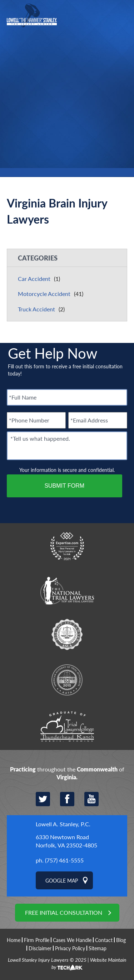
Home (14, 940)
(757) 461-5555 (64, 860)
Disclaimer (40, 948)
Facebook (67, 799)
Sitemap (98, 948)
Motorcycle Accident (44, 294)
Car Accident (34, 279)
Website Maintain (108, 960)
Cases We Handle (72, 940)
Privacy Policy (70, 948)
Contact (104, 940)
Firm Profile (37, 940)
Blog (121, 940)
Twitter (43, 799)
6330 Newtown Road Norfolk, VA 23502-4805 (66, 841)
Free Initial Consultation (64, 912)
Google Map (62, 880)
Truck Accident (36, 309)
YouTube (91, 799)
